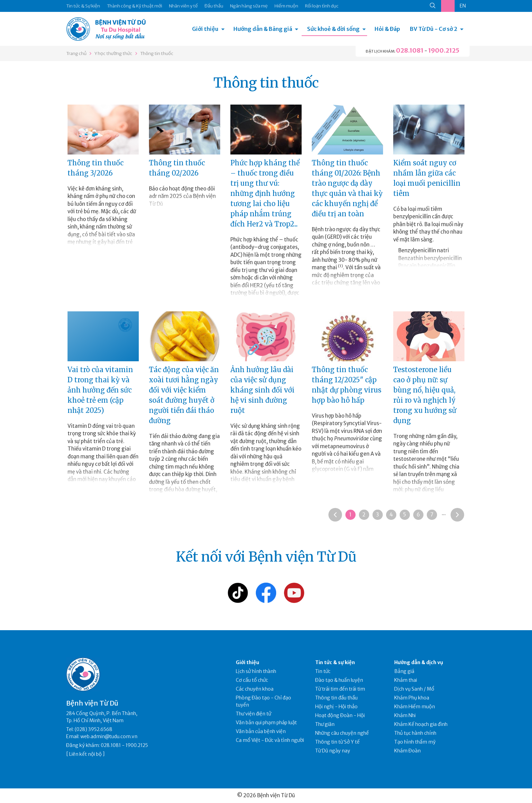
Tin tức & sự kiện (335, 662)
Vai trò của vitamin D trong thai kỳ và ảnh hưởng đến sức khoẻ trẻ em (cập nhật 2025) (100, 390)
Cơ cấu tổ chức (252, 680)
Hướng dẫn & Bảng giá (263, 29)
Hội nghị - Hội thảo (336, 707)
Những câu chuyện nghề (342, 733)
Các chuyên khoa (255, 689)
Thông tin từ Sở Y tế (337, 742)
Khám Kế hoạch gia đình (421, 724)
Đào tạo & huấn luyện (339, 680)
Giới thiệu (205, 29)
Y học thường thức (113, 53)
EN (463, 6)
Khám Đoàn (407, 751)
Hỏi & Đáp (387, 29)
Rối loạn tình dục (322, 6)
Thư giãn (325, 724)
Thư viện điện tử (254, 714)
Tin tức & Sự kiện (83, 6)
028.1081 (410, 50)
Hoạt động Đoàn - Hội (340, 715)
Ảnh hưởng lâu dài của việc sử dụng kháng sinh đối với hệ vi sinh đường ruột (262, 390)
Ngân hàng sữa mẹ (249, 6)
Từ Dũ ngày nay (333, 751)
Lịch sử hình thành (256, 671)
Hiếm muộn (286, 6)
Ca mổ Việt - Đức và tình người (270, 740)
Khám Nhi (405, 715)
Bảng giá (404, 671)
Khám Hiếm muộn (415, 707)
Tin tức (323, 671)
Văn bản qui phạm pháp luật (266, 723)
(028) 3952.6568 (93, 729)
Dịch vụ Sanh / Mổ (414, 689)
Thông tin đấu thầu (336, 698)
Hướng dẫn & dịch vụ (419, 662)
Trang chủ (76, 53)
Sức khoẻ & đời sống (333, 29)
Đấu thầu (214, 6)
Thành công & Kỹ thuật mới (135, 6)
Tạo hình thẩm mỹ (415, 742)
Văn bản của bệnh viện (261, 731)
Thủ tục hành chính (415, 733)
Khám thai (406, 680)
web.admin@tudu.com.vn (109, 736)
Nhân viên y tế (183, 6)
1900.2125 (444, 50)
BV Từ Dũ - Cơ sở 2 (434, 29)
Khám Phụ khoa (412, 698)
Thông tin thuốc (157, 53)
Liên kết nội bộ (85, 754)
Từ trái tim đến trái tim (340, 689)
